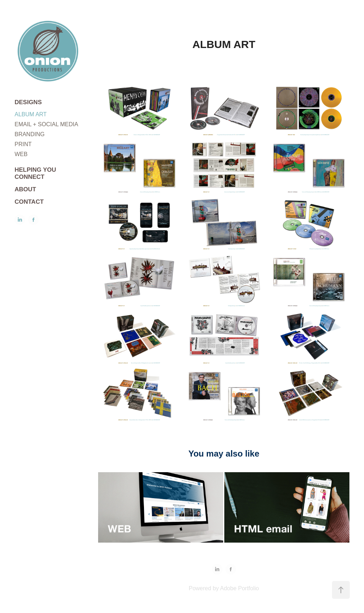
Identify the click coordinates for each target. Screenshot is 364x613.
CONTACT (29, 202)
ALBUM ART (31, 114)
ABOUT (25, 189)
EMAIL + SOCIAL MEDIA (46, 124)
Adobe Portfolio (239, 588)
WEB (21, 154)
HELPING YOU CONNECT (35, 173)
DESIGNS (28, 102)
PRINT (23, 144)
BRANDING (30, 134)
